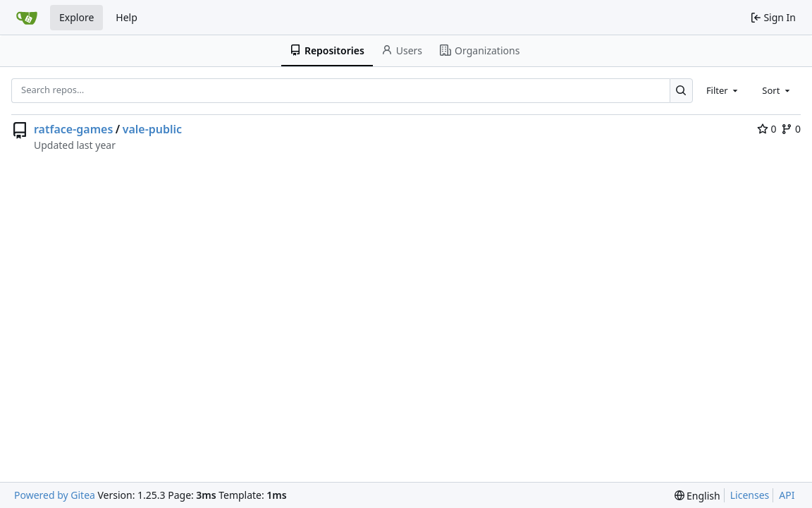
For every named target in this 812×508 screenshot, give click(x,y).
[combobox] (723, 90)
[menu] (697, 496)
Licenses (750, 495)
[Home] (27, 18)
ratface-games (73, 129)
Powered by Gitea (55, 495)
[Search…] (681, 91)
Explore (76, 17)
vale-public (152, 129)
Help (127, 17)
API (787, 495)
